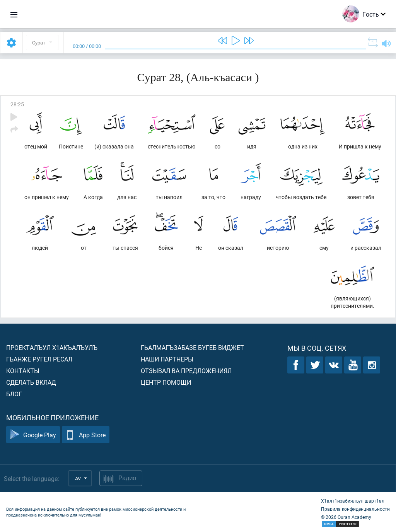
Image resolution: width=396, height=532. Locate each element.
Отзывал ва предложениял (186, 371)
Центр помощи (166, 382)
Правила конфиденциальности (355, 509)
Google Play (33, 435)
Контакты (23, 371)
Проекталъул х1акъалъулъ (52, 347)
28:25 (17, 104)
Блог (14, 394)
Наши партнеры (167, 359)
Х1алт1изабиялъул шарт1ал (353, 501)
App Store (86, 435)
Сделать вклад (31, 382)
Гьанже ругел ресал (39, 359)
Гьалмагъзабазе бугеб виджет (192, 347)
